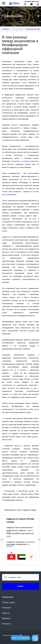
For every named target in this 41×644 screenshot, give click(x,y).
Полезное (7, 608)
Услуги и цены (9, 602)
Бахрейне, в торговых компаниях (26, 161)
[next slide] (39, 540)
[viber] (25, 5)
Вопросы (6, 618)
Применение (8, 597)
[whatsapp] (38, 5)
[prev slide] (2, 540)
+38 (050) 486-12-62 (31, 1)
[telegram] (31, 5)
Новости (6, 613)
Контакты (6, 624)
